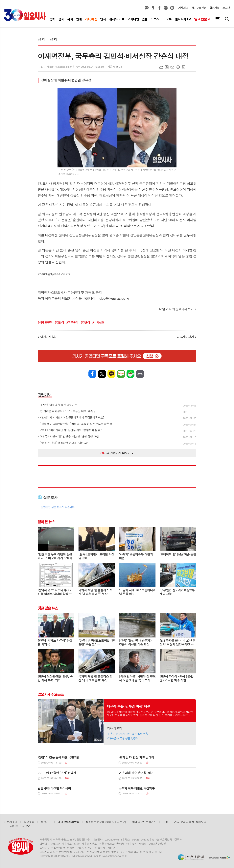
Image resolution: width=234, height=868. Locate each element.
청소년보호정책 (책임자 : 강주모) (106, 822)
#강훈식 (85, 322)
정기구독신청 (199, 8)
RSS (165, 822)
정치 (41, 39)
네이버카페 (130, 374)
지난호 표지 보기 (21, 826)
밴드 (140, 374)
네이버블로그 (166, 8)
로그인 (226, 8)
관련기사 (44, 395)
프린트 (178, 67)
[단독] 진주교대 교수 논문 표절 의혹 (128, 734)
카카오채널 (147, 8)
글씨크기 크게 (189, 67)
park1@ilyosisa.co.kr (54, 274)
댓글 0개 (118, 67)
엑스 (102, 374)
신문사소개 (11, 822)
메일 (172, 67)
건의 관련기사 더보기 (117, 453)
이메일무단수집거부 (144, 822)
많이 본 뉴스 (46, 522)
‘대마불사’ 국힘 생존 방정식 (123, 738)
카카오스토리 (153, 8)
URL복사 (161, 67)
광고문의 (29, 822)
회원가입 (214, 8)
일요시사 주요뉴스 (51, 694)
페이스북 (159, 8)
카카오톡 (111, 374)
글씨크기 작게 (195, 67)
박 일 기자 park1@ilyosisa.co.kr (55, 67)
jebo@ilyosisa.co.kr (114, 298)
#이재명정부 (45, 322)
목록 (167, 67)
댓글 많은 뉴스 (48, 608)
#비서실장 (98, 322)
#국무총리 (72, 322)
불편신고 (46, 822)
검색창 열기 (227, 19)
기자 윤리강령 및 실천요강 (190, 822)
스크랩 (183, 67)
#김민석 (59, 322)
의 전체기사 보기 (176, 309)
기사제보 (183, 8)
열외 (172, 8)
